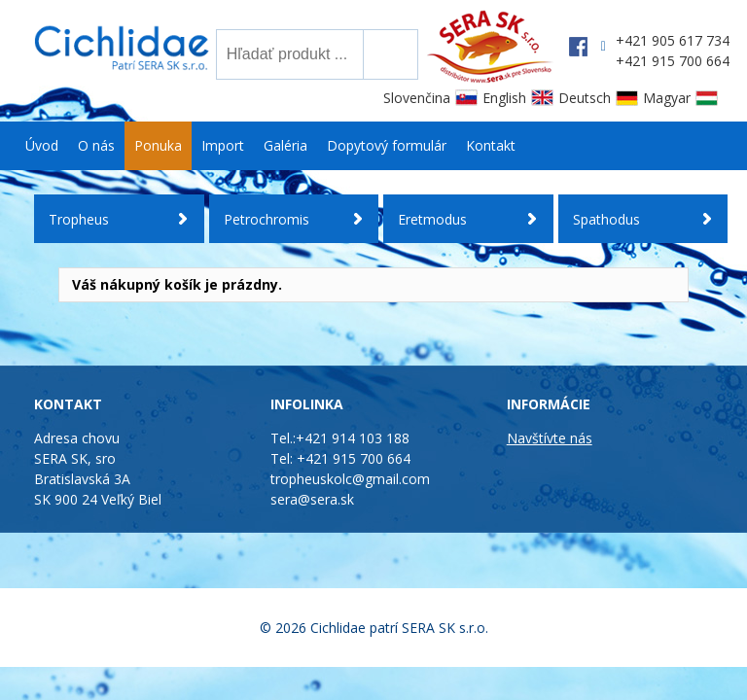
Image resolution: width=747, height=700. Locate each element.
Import (223, 145)
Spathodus (606, 219)
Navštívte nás (550, 438)
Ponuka (158, 145)
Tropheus (79, 219)
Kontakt (491, 145)
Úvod (42, 145)
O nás (96, 145)
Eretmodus (432, 219)
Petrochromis (267, 219)
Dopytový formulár (387, 145)
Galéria (285, 145)
